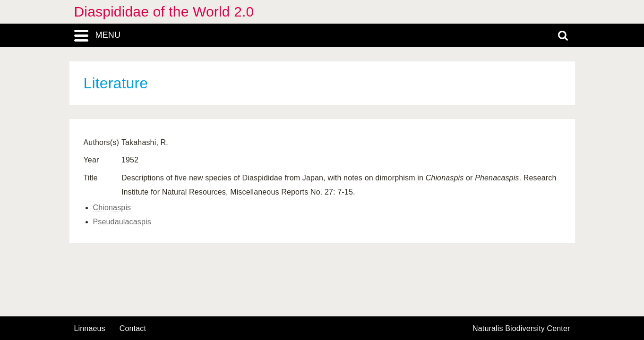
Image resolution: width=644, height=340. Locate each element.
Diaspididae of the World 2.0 (164, 12)
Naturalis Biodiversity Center (521, 329)
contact (133, 328)
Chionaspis (112, 208)
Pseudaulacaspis (122, 222)
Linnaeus (90, 329)
